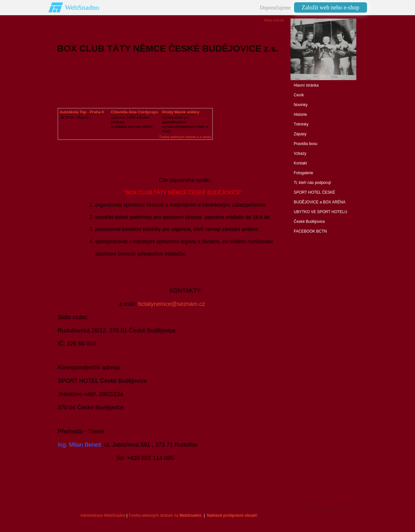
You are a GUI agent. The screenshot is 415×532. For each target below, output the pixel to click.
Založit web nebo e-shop (331, 7)
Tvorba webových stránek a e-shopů (185, 137)
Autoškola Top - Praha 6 (82, 112)
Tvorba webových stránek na (165, 515)
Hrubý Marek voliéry (181, 112)
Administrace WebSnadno (103, 515)
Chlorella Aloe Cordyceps (135, 112)
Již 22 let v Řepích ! (75, 117)
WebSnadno (82, 7)
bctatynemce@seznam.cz (172, 304)
